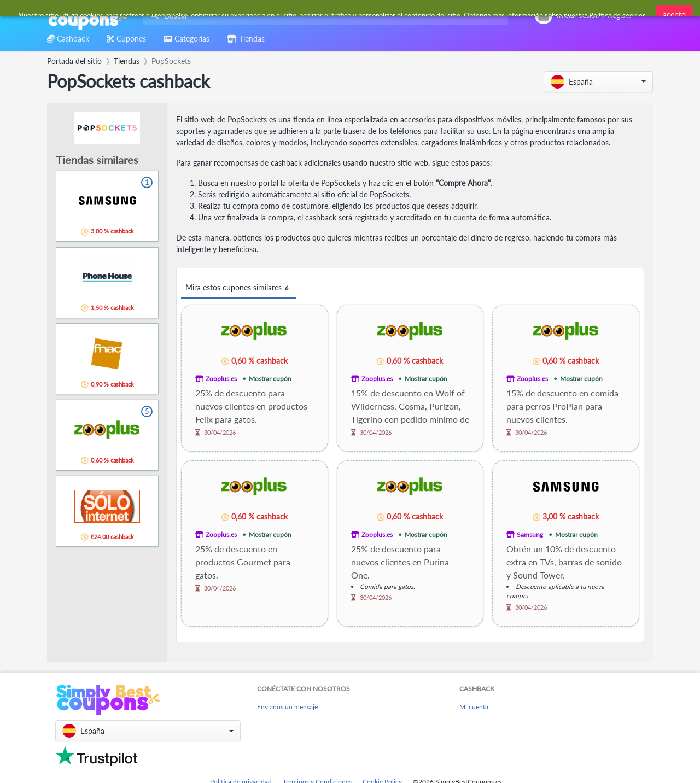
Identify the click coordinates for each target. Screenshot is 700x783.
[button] (598, 82)
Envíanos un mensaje (287, 707)
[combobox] (323, 16)
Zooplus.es (221, 379)
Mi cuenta (474, 707)
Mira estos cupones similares (238, 288)
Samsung (530, 534)
